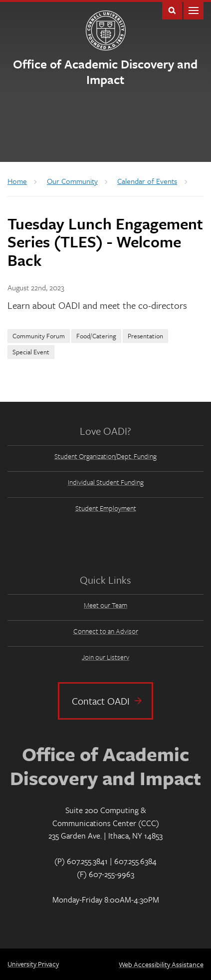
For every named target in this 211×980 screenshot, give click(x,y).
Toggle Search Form (172, 10)
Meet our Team (105, 605)
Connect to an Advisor (106, 631)
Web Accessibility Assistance (161, 964)
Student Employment (106, 508)
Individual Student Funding (106, 482)
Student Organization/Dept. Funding (105, 456)
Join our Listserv (105, 657)
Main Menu (194, 10)
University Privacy (33, 964)
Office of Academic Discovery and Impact (105, 71)
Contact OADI (101, 701)
